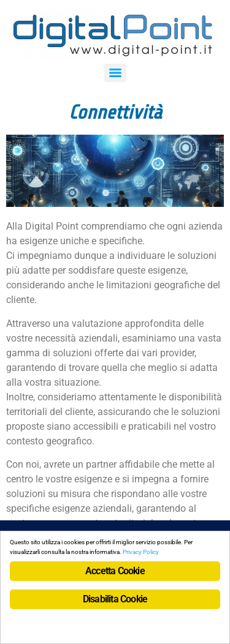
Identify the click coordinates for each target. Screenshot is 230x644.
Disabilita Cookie (115, 599)
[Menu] (115, 73)
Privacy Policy (141, 552)
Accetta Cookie (115, 571)
